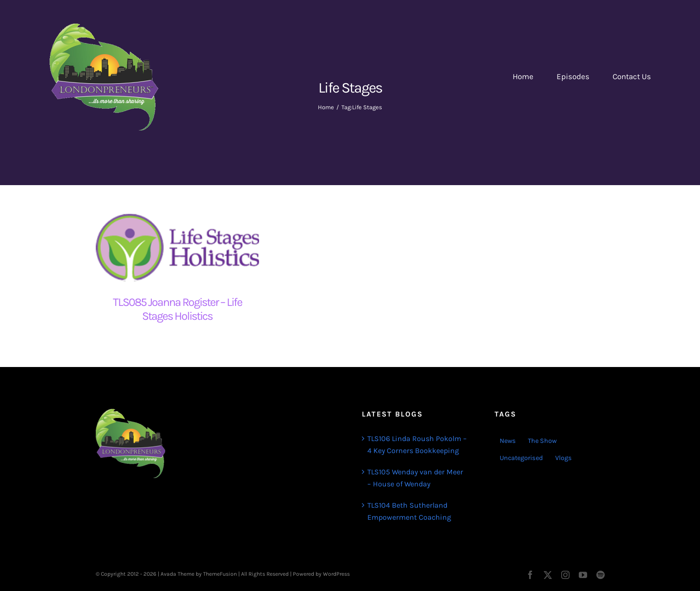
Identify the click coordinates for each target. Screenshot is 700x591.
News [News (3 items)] (508, 441)
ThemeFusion (220, 574)
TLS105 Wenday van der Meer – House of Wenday (415, 478)
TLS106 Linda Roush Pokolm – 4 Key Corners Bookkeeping (417, 445)
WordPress (336, 574)
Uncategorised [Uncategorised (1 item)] (521, 458)
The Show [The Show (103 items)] (542, 441)
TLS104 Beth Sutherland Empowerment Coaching (409, 511)
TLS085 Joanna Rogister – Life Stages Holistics (177, 309)
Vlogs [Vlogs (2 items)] (564, 458)
